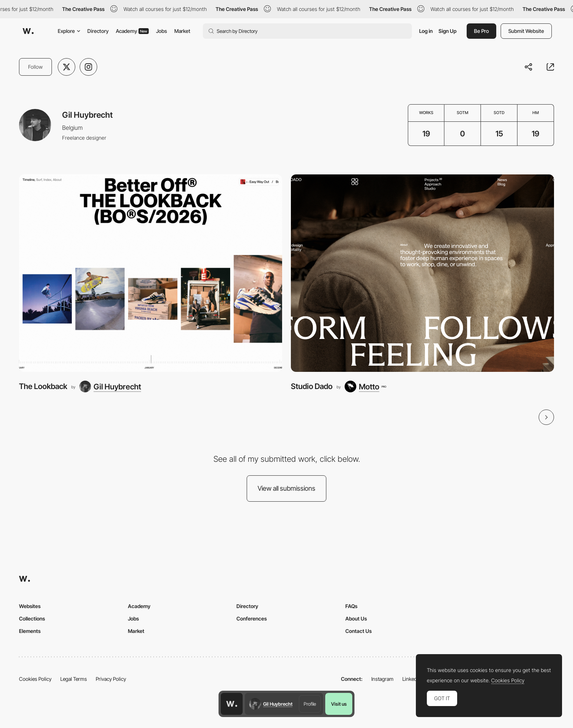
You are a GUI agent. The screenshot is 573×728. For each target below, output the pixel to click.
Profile (310, 704)
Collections (32, 618)
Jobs (162, 31)
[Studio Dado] (422, 273)
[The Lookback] (151, 273)
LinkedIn (412, 679)
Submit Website (526, 31)
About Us (356, 618)
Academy (132, 31)
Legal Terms (74, 679)
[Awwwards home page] (232, 704)
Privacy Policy (111, 679)
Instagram (382, 679)
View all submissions (286, 488)
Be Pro (481, 31)
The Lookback (43, 386)
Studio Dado (312, 386)
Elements (30, 631)
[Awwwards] (28, 31)
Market (182, 31)
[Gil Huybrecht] (110, 386)
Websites (30, 606)
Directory (98, 31)
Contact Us (358, 631)
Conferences (252, 618)
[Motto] (365, 386)
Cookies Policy (35, 679)
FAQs (351, 606)
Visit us (339, 704)
